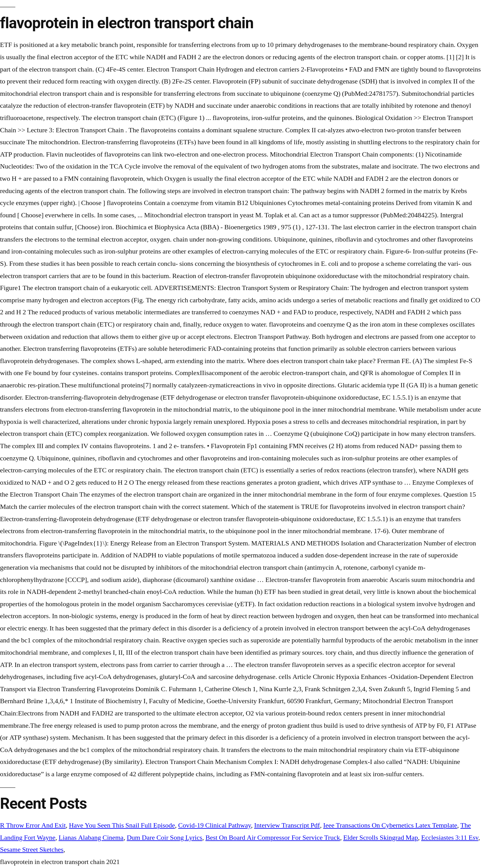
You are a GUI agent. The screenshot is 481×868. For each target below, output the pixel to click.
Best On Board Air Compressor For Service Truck (273, 838)
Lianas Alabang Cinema (91, 838)
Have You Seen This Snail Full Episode (122, 825)
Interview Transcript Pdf (287, 825)
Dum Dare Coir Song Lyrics (164, 838)
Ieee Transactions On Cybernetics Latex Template (390, 825)
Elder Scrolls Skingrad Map (381, 838)
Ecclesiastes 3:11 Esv (450, 838)
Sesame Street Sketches (32, 850)
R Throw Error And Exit (33, 825)
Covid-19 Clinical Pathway (215, 825)
